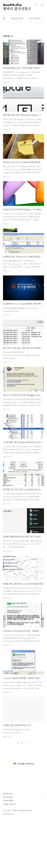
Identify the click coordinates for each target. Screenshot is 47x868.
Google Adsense (9, 804)
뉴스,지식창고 (35, 18)
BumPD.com (8, 794)
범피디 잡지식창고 (17, 9)
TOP (42, 794)
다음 (29, 743)
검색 (36, 5)
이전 (18, 743)
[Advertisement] (23, 763)
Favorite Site (17, 18)
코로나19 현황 (8, 801)
